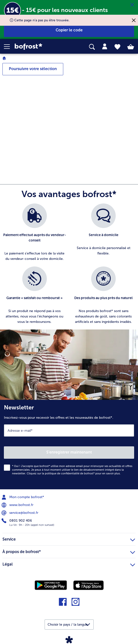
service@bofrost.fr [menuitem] (20, 513)
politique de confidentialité (62, 474)
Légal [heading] (69, 564)
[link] (39, 47)
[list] (69, 266)
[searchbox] (92, 47)
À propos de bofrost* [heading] (69, 551)
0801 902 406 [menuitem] (17, 521)
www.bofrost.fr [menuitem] (18, 505)
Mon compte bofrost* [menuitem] (23, 497)
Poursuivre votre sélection (33, 69)
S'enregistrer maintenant (69, 452)
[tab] (105, 47)
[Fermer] (132, 5)
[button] (9, 47)
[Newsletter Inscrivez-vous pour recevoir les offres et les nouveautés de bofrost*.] (69, 445)
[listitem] (35, 233)
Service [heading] (69, 539)
